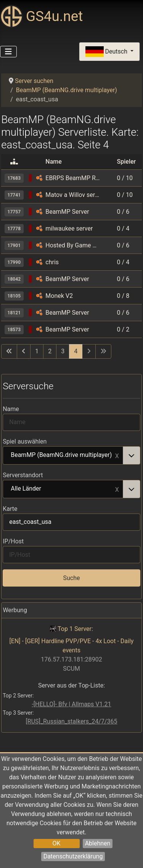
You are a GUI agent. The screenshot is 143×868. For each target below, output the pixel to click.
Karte (10, 509)
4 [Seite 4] (76, 351)
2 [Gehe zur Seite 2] (50, 351)
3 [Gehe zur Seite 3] (63, 351)
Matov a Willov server (73, 195)
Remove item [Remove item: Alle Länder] (117, 489)
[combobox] (71, 455)
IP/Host (13, 541)
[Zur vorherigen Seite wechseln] (24, 351)
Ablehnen (98, 843)
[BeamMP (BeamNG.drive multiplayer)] (39, 178)
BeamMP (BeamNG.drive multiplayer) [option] (63, 455)
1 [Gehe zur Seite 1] (37, 351)
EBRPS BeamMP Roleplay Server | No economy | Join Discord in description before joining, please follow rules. (73, 178)
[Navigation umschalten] (8, 52)
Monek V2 (59, 296)
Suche (72, 578)
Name (11, 409)
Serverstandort (23, 475)
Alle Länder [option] (63, 489)
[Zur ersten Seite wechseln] (9, 351)
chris (52, 262)
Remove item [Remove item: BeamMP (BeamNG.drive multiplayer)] (117, 455)
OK (57, 843)
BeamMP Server (67, 212)
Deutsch (107, 52)
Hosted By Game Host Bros (73, 245)
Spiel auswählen (25, 441)
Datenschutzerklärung (73, 856)
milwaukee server (69, 228)
